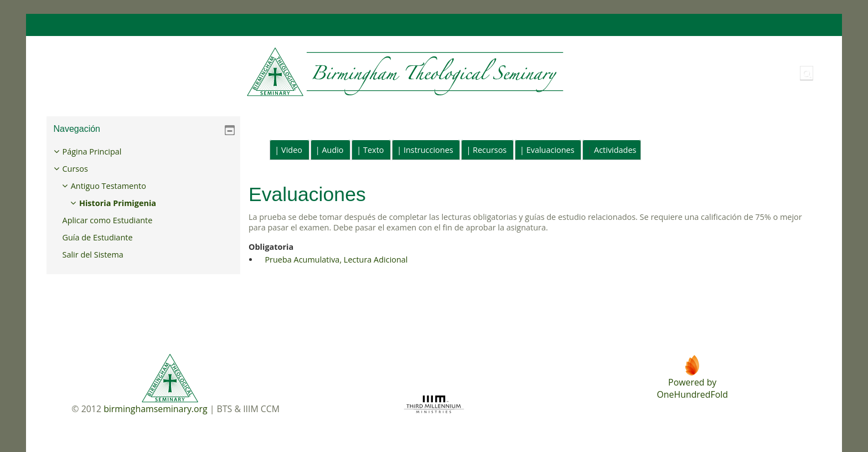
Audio (332, 150)
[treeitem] (143, 203)
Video (292, 150)
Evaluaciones (551, 150)
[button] (807, 73)
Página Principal (100, 151)
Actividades (615, 150)
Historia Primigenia (126, 203)
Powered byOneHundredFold (692, 388)
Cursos (83, 169)
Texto (373, 150)
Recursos (490, 150)
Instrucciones (428, 150)
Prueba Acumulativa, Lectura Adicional (336, 260)
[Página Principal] (306, 72)
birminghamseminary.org (156, 409)
